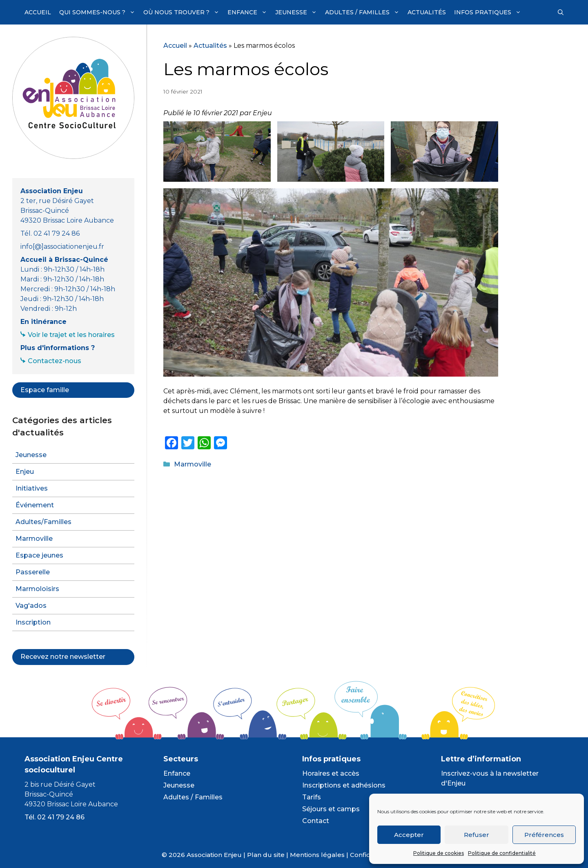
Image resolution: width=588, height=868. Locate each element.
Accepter (409, 835)
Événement (35, 505)
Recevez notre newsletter (63, 657)
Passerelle (33, 572)
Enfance (249, 12)
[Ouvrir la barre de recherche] (561, 12)
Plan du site (266, 855)
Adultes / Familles (364, 12)
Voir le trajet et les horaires (71, 335)
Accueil (38, 12)
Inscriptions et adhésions (344, 785)
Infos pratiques (490, 12)
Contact (316, 821)
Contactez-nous (55, 361)
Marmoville (193, 464)
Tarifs (312, 797)
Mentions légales (317, 855)
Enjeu (25, 472)
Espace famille (45, 390)
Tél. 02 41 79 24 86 (55, 817)
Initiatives (32, 488)
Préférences (544, 835)
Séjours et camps (331, 809)
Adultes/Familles (43, 522)
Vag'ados (31, 606)
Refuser (477, 835)
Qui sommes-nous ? (99, 12)
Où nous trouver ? (183, 12)
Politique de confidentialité (502, 853)
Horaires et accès (331, 773)
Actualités (427, 12)
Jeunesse (298, 12)
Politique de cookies (439, 853)
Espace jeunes (39, 555)
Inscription (33, 622)
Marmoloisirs (37, 589)
